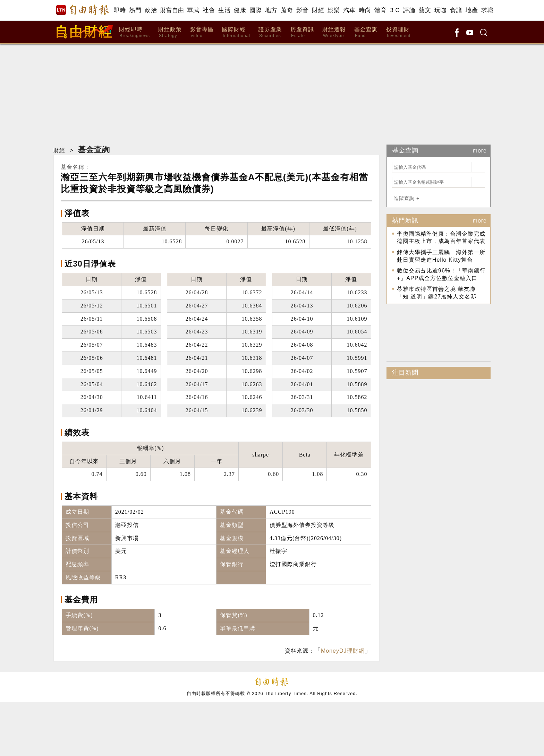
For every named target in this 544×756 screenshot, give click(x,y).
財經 (318, 10)
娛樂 (334, 10)
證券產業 (270, 32)
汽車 (349, 10)
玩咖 (440, 10)
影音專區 (202, 32)
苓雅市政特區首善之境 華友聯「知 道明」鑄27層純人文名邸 (437, 293)
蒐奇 (287, 10)
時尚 (365, 10)
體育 (380, 10)
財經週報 (334, 32)
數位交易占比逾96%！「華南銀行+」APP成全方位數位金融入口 (441, 274)
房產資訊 (302, 32)
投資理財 (398, 32)
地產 (472, 10)
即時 (120, 10)
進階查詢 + (407, 198)
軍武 (193, 10)
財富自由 (172, 10)
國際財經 (236, 32)
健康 (240, 10)
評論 (409, 10)
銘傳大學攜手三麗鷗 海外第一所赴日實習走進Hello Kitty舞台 (441, 256)
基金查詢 (366, 32)
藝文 (425, 10)
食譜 (456, 10)
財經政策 (170, 32)
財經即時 (134, 32)
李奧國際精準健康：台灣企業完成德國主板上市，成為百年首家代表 (441, 238)
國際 (256, 10)
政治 (151, 10)
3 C (395, 10)
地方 (271, 10)
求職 (487, 10)
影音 (302, 10)
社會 (209, 10)
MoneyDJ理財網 (343, 651)
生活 (224, 10)
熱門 (135, 10)
